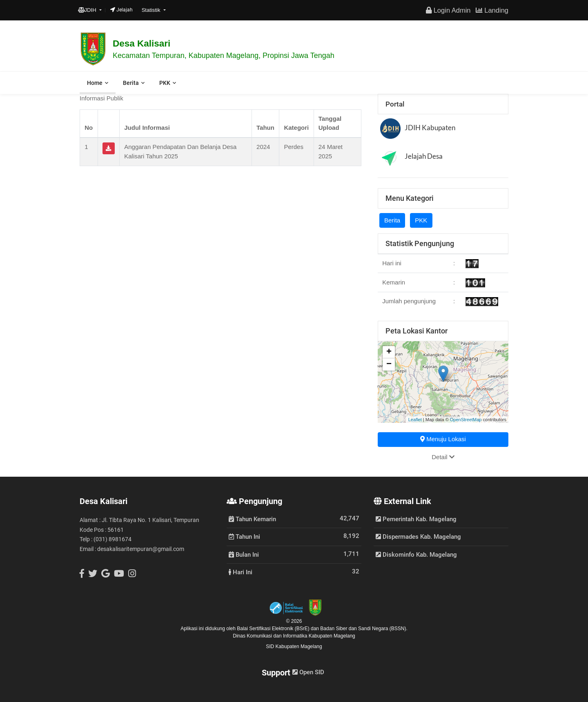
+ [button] (389, 352)
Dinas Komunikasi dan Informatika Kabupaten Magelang (294, 636)
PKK (165, 83)
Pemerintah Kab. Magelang (416, 519)
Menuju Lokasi (443, 439)
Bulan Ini (244, 554)
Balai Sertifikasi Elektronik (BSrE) (274, 629)
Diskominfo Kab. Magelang (416, 555)
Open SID (308, 672)
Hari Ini (241, 572)
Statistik (152, 10)
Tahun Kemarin (252, 519)
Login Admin (448, 10)
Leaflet (415, 420)
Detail (443, 457)
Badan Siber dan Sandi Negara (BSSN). (364, 629)
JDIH (88, 10)
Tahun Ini (244, 536)
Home (95, 83)
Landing (492, 10)
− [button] (389, 364)
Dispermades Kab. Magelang (418, 537)
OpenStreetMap (466, 420)
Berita (131, 83)
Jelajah (121, 10)
